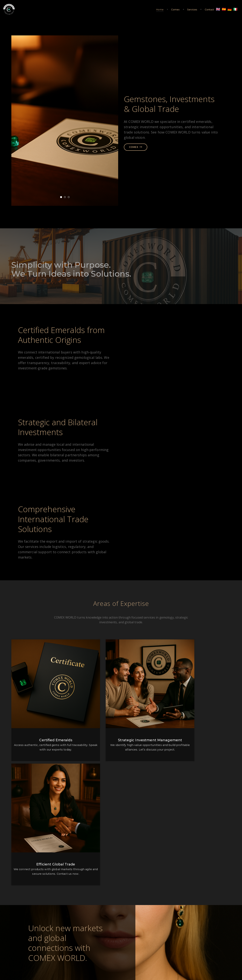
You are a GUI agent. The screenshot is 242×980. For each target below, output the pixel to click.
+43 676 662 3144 (121, 917)
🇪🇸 (215, 9)
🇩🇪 (221, 9)
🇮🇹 (227, 9)
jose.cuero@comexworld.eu (183, 913)
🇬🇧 (209, 9)
